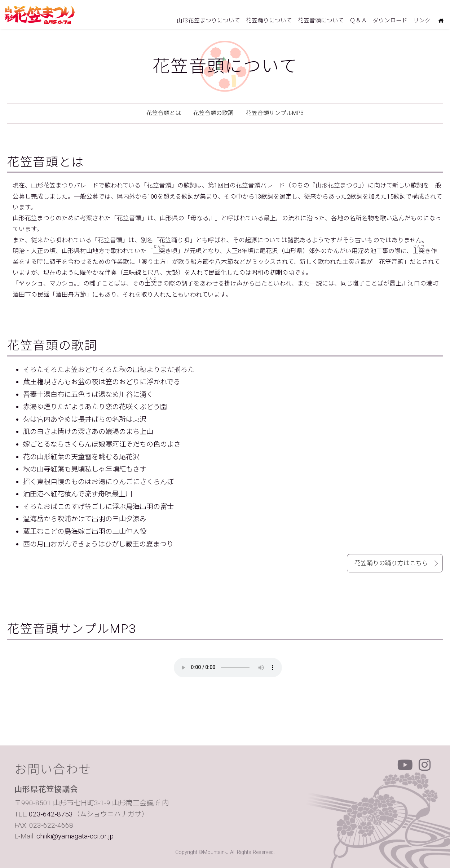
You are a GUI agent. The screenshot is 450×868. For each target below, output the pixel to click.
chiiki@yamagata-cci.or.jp (75, 836)
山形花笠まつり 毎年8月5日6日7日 (40, 15)
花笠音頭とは (164, 113)
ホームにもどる (441, 22)
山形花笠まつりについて (208, 21)
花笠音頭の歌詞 (213, 113)
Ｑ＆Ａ (358, 21)
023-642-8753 (51, 814)
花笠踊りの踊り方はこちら (391, 563)
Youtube (405, 765)
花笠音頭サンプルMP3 (275, 113)
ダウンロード (390, 21)
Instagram (425, 765)
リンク (422, 21)
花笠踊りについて (269, 21)
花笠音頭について (321, 21)
